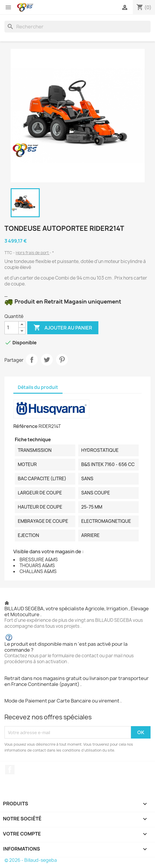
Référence (25, 426)
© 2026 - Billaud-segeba (31, 860)
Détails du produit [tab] (38, 387)
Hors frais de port (33, 253)
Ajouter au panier (63, 328)
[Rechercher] (77, 27)
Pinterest (62, 360)
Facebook (10, 770)
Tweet (47, 360)
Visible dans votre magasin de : (48, 551)
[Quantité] (12, 328)
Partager (32, 360)
